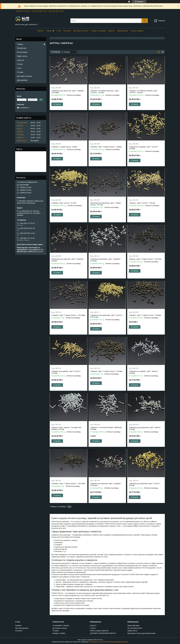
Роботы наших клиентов (99, 631)
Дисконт (112, 31)
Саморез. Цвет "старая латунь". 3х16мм (106, 371)
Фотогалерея (22, 52)
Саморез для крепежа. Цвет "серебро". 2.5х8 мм (106, 484)
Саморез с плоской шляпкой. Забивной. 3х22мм (106, 428)
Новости (20, 60)
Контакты (67, 31)
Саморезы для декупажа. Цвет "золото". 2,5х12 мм (107, 316)
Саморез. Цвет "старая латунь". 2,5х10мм (68, 315)
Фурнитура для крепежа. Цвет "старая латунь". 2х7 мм (105, 204)
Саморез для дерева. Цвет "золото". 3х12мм (66, 372)
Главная (40, 31)
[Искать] (145, 21)
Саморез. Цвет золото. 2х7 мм (64, 203)
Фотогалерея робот (135, 628)
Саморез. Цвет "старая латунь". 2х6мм (106, 147)
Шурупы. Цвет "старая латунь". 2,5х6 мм (145, 259)
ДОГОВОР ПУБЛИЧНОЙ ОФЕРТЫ (103, 633)
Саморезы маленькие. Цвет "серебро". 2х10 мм (106, 260)
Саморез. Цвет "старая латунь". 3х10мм (145, 315)
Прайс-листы (22, 56)
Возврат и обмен (59, 633)
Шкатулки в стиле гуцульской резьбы (141, 633)
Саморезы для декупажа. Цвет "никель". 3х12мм (145, 428)
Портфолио (22, 48)
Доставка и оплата (81, 31)
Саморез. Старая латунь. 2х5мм (64, 147)
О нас (59, 31)
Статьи (20, 64)
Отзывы (20, 72)
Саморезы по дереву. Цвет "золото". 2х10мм (144, 148)
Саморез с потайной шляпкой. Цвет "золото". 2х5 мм (143, 92)
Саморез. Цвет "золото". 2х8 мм (142, 203)
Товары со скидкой (98, 31)
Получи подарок (137, 31)
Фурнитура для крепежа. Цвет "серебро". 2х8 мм (68, 260)
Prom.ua (100, 640)
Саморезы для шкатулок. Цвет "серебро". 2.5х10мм (68, 92)
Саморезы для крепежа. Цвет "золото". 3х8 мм (145, 484)
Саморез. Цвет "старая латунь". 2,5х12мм (68, 484)
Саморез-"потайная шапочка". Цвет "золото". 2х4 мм (105, 92)
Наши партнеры (133, 625)
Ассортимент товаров (61, 625)
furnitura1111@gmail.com (28, 182)
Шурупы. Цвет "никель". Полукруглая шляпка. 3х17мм (66, 428)
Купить (58, 104)
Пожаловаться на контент (98, 642)
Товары (49, 31)
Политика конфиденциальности (118, 642)
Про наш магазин (22, 628)
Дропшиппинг (123, 31)
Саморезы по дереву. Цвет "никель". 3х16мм (144, 372)
